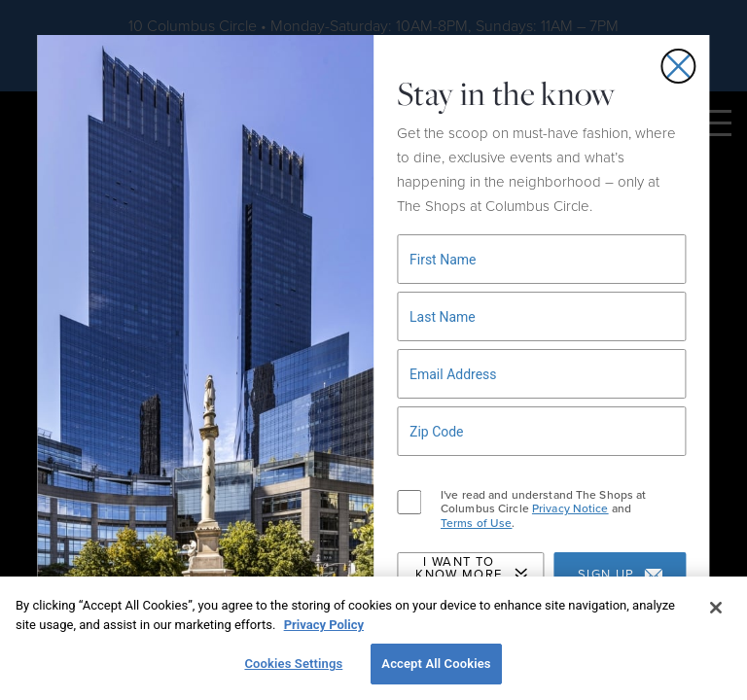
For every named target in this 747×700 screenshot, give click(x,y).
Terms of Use (476, 523)
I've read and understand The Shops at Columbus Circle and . (543, 509)
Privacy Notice (570, 508)
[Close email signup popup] (679, 66)
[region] (373, 638)
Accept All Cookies (436, 664)
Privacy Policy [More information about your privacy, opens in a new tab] (324, 625)
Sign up (620, 575)
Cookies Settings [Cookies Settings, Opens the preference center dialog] (293, 664)
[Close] (716, 608)
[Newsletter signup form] (542, 259)
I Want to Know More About (471, 575)
